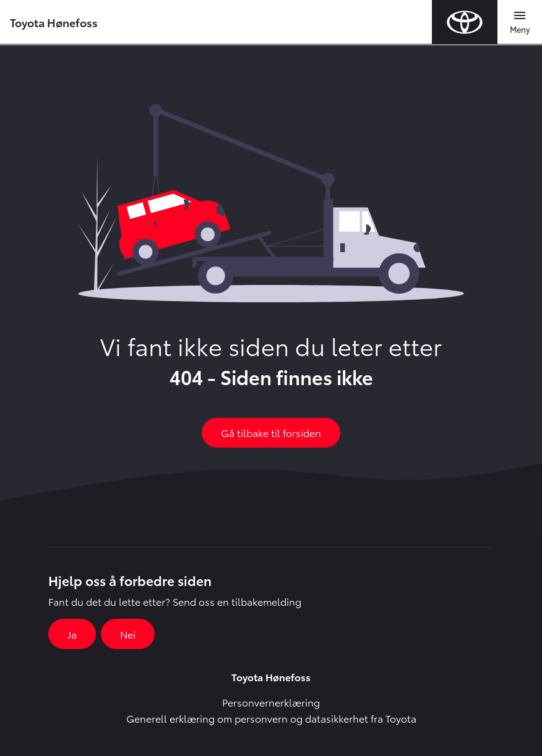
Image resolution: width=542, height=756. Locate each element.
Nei (128, 634)
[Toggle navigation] (520, 22)
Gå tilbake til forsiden (271, 432)
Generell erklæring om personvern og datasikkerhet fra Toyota (271, 718)
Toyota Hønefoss (54, 22)
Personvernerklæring (271, 702)
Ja (72, 634)
